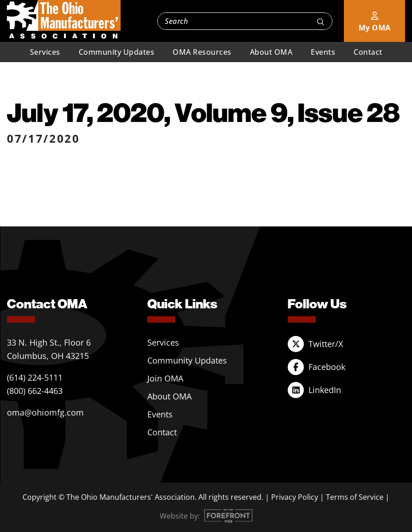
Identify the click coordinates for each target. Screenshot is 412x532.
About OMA (271, 52)
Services (45, 52)
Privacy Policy (295, 497)
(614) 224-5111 (35, 377)
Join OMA (165, 378)
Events (323, 52)
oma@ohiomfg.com (45, 412)
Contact (368, 52)
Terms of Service (355, 497)
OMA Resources (202, 52)
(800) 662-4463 (35, 391)
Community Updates (117, 52)
